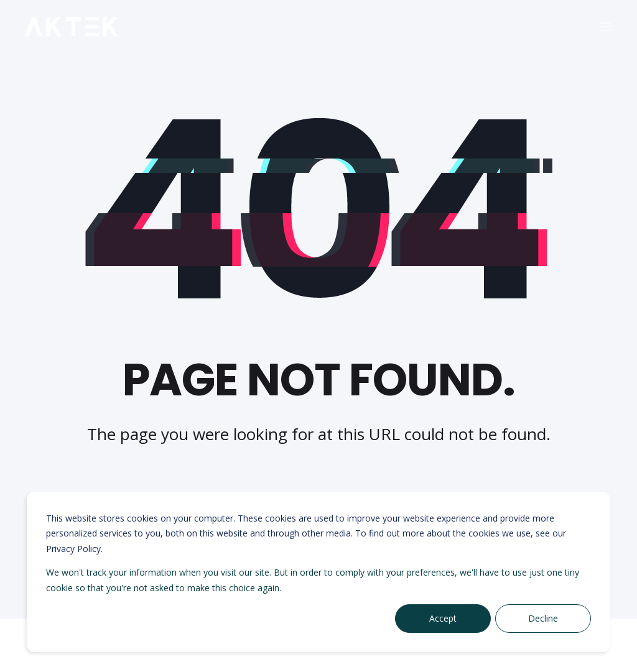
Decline (543, 618)
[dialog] (318, 572)
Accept (443, 618)
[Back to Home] (72, 28)
